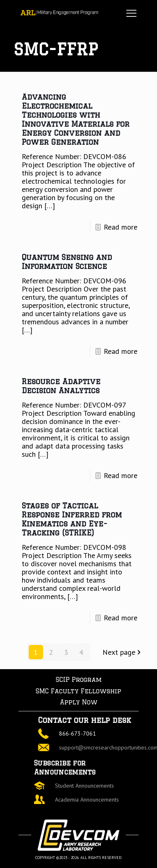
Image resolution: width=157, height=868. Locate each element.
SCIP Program (79, 680)
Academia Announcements (87, 800)
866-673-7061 (77, 734)
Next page (123, 652)
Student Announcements (84, 786)
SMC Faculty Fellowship (78, 691)
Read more (121, 227)
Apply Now (79, 702)
